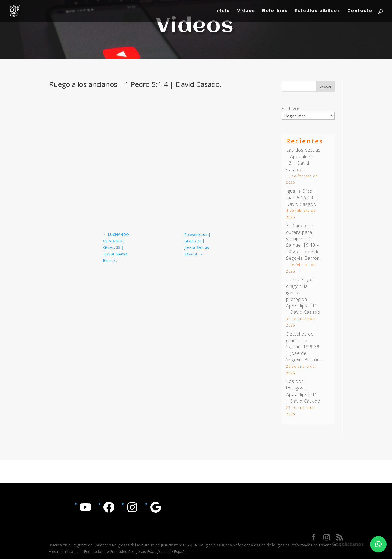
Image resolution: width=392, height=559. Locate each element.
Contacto (360, 11)
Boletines (275, 11)
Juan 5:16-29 (300, 198)
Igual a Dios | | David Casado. (302, 198)
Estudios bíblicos (318, 11)
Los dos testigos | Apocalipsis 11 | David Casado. (304, 391)
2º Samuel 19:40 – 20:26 (303, 245)
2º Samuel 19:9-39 (303, 344)
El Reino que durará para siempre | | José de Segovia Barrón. (304, 242)
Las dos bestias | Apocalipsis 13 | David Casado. (303, 160)
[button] (378, 544)
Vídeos (246, 11)
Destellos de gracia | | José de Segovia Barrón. (304, 347)
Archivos (291, 108)
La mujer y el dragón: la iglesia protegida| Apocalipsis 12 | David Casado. (304, 296)
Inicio (223, 11)
